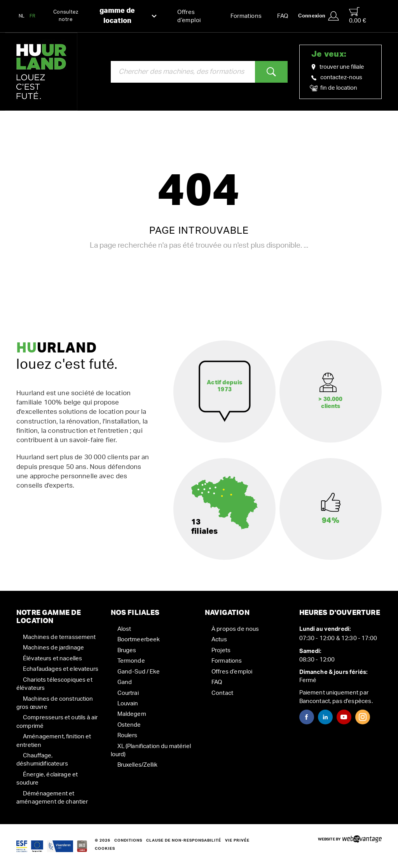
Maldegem (132, 714)
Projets (221, 650)
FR (33, 16)
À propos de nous (235, 629)
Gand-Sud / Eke (139, 672)
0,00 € (358, 15)
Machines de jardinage (53, 648)
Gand (125, 682)
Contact (222, 693)
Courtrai (128, 693)
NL (22, 16)
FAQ (283, 16)
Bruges (127, 650)
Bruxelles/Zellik (137, 765)
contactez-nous (337, 77)
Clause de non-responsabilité (184, 840)
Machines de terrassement (59, 637)
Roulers (127, 735)
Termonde (131, 661)
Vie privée (237, 840)
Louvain (128, 704)
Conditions (128, 840)
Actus (219, 640)
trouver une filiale (338, 67)
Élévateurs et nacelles (52, 659)
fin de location (334, 88)
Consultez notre (105, 16)
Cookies (105, 849)
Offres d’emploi (189, 16)
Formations (246, 16)
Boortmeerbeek (139, 640)
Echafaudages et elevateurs (61, 669)
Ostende (129, 725)
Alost (124, 629)
